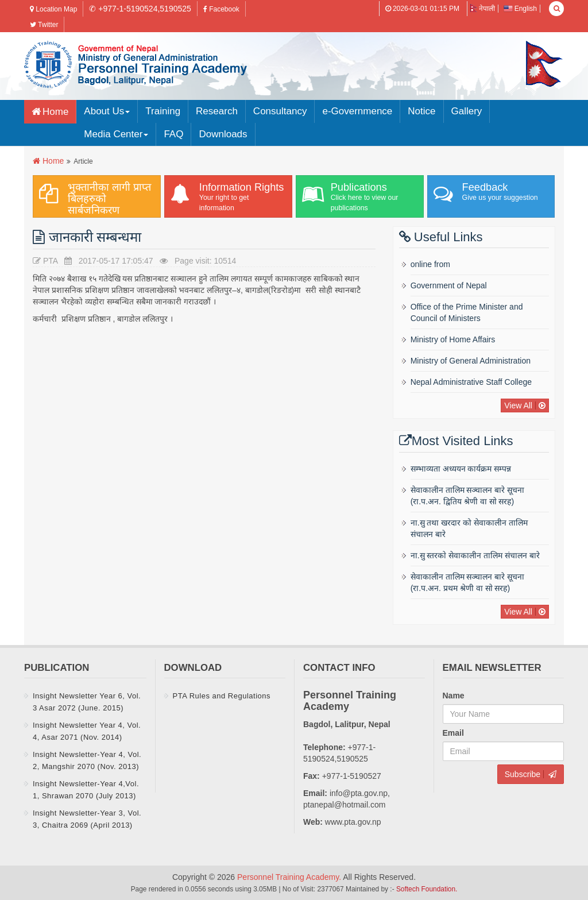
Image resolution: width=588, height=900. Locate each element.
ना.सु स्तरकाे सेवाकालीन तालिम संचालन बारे (475, 555)
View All (518, 405)
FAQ (173, 134)
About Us (107, 111)
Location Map (53, 9)
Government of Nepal (449, 285)
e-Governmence (357, 111)
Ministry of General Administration (471, 361)
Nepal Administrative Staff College (471, 382)
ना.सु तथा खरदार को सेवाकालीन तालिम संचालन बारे (469, 528)
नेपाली (483, 9)
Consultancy (280, 111)
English (520, 9)
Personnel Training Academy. (290, 877)
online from (430, 264)
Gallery (467, 111)
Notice (421, 111)
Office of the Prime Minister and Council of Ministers (467, 312)
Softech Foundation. (427, 889)
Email (453, 733)
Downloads (223, 134)
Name (454, 696)
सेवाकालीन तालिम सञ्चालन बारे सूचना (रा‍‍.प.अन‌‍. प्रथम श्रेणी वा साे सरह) (468, 582)
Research (217, 111)
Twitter (44, 25)
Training (163, 111)
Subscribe (523, 774)
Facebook (221, 9)
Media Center (116, 134)
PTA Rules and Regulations (222, 696)
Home (55, 112)
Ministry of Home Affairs (453, 339)
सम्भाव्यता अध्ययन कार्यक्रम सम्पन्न (461, 469)
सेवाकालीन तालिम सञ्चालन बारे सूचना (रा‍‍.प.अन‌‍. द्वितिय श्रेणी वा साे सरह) (468, 496)
